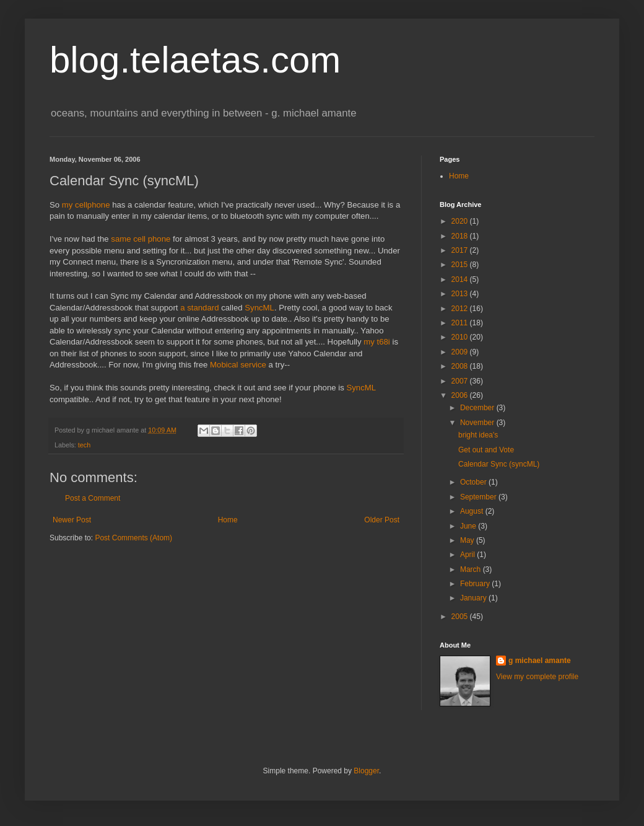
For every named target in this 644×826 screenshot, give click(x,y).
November (478, 423)
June (469, 526)
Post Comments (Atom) (133, 538)
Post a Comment (93, 498)
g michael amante (540, 661)
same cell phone (141, 239)
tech (84, 445)
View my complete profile (537, 677)
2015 (461, 265)
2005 (461, 617)
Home (228, 520)
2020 (461, 221)
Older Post (382, 520)
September (479, 497)
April (468, 555)
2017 (461, 250)
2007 (461, 381)
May (468, 540)
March (472, 569)
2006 (461, 395)
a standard (199, 308)
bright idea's (478, 435)
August (473, 511)
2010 (461, 337)
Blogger (366, 771)
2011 (461, 323)
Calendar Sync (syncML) (499, 464)
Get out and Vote (486, 450)
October (474, 482)
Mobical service (238, 365)
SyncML (259, 308)
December (478, 408)
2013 (461, 294)
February (476, 584)
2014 (461, 279)
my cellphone (86, 205)
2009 (461, 352)
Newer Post (72, 520)
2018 (461, 236)
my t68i (377, 342)
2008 (461, 366)
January (474, 598)
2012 (461, 309)
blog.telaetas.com (195, 60)
